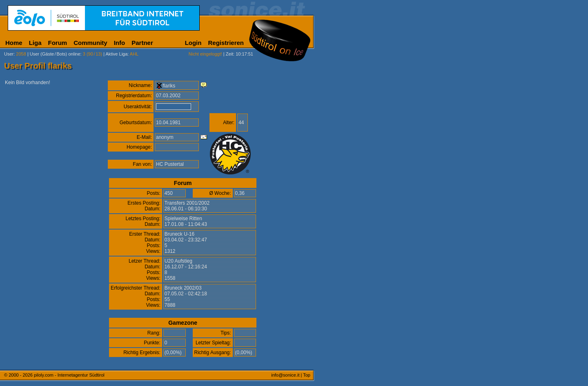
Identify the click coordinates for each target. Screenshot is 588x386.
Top (307, 375)
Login (193, 43)
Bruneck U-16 (179, 234)
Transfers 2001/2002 (187, 203)
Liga (35, 43)
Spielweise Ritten (183, 219)
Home (14, 43)
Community (90, 43)
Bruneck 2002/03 (183, 288)
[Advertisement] (353, 203)
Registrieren (226, 43)
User (9, 54)
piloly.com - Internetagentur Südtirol (69, 375)
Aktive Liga (117, 54)
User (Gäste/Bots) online (55, 54)
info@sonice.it (285, 375)
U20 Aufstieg (178, 261)
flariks (169, 86)
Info (120, 43)
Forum (58, 43)
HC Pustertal (170, 164)
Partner (142, 43)
